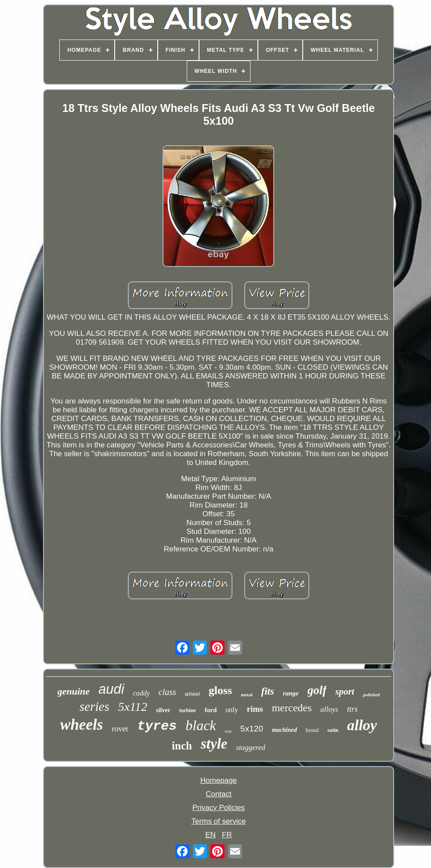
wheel (192, 694)
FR (227, 835)
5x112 (133, 707)
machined (284, 730)
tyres (157, 726)
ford (211, 710)
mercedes (292, 708)
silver (163, 710)
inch (182, 746)
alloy (362, 725)
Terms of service (219, 821)
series (94, 706)
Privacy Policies (219, 808)
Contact (219, 794)
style (214, 744)
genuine (74, 691)
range (291, 693)
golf (317, 690)
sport (345, 692)
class (167, 692)
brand (312, 730)
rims (255, 709)
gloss (220, 690)
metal (246, 695)
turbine (188, 710)
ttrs (352, 709)
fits (268, 691)
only (232, 710)
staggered (250, 747)
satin (333, 730)
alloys (329, 709)
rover (120, 729)
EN (210, 835)
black (201, 725)
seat (228, 731)
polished (371, 695)
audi (111, 689)
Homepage (219, 780)
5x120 (252, 729)
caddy (141, 693)
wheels (81, 725)
